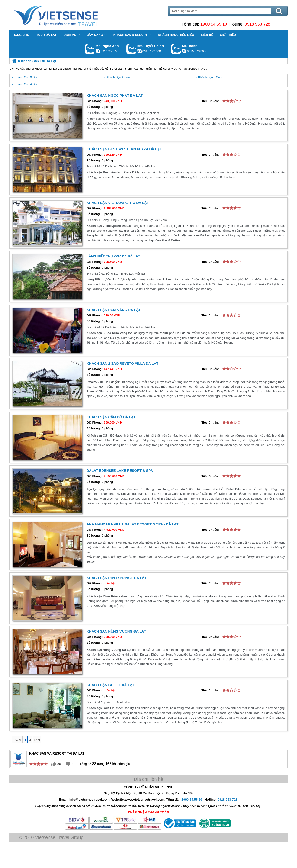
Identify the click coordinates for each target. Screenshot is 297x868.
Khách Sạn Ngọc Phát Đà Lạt (115, 95)
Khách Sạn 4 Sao (26, 84)
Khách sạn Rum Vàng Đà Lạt (114, 310)
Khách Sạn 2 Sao (118, 77)
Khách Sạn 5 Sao (210, 77)
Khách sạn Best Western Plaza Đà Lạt (124, 149)
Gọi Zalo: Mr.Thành (176, 49)
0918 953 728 (258, 24)
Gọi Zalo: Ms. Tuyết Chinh (131, 49)
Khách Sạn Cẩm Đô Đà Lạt (111, 417)
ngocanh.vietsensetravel (98, 51)
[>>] (37, 740)
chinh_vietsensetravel (139, 51)
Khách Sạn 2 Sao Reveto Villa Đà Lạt (122, 363)
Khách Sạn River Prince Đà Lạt (116, 578)
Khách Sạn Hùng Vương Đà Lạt (116, 631)
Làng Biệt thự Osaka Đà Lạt (113, 256)
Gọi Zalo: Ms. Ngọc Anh (90, 49)
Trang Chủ (68, 15)
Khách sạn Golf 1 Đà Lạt (110, 685)
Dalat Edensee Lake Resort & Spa (120, 471)
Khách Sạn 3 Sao (26, 77)
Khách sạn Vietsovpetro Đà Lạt (118, 203)
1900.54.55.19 (214, 24)
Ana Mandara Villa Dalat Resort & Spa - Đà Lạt (132, 524)
